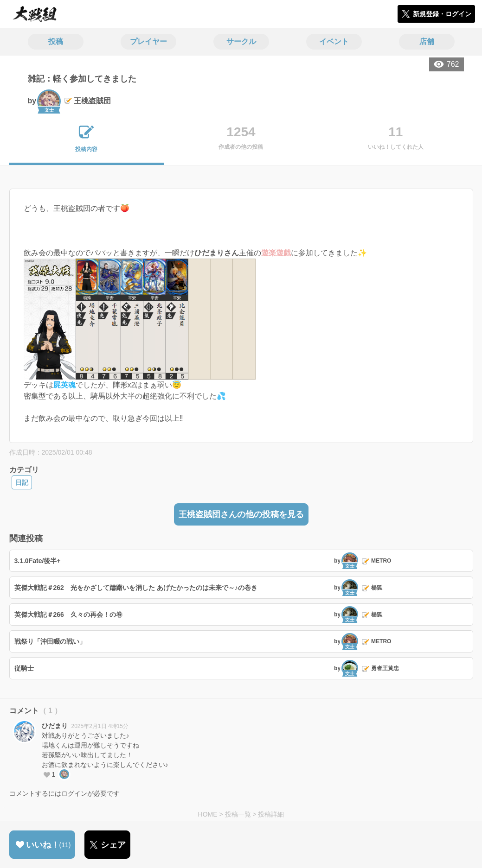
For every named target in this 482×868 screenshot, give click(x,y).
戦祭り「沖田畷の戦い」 (50, 641)
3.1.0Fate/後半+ (38, 561)
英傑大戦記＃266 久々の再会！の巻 (68, 615)
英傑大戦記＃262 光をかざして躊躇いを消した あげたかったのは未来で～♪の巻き (136, 588)
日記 (22, 482)
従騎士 (24, 668)
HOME (208, 814)
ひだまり (55, 726)
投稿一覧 (238, 814)
